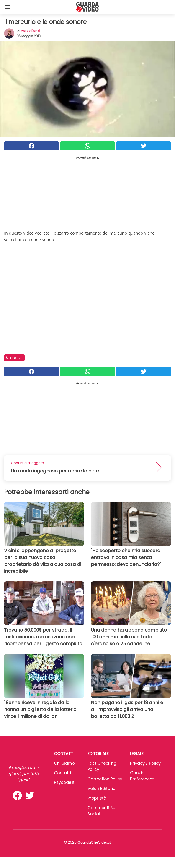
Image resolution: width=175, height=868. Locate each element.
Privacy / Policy (145, 763)
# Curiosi (14, 358)
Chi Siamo (64, 763)
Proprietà (97, 798)
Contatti (62, 773)
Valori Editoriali (102, 788)
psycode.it (64, 782)
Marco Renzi (30, 31)
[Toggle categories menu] (8, 7)
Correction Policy (105, 779)
